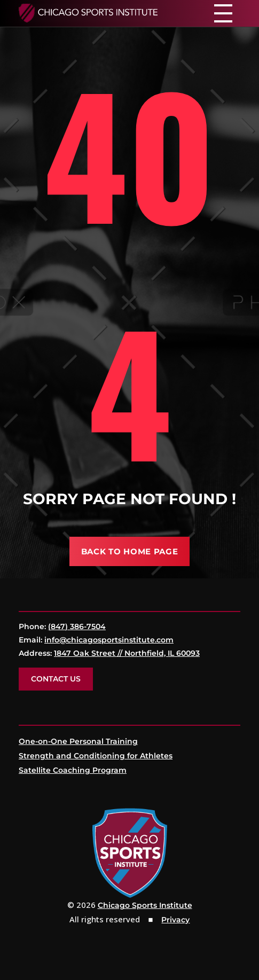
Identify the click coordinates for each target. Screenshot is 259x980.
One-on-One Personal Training (78, 741)
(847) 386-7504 (77, 626)
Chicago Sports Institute (145, 905)
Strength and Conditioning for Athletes (96, 756)
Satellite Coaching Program (73, 770)
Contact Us (56, 679)
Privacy (175, 920)
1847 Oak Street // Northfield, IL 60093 (127, 653)
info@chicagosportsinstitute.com (109, 640)
